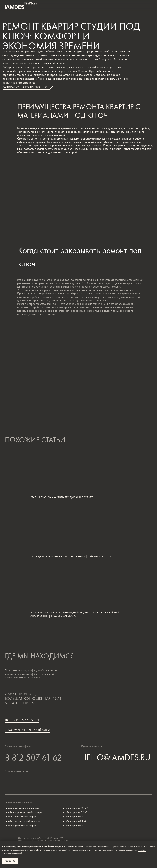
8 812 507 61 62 (33, 758)
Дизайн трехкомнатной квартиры (22, 808)
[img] (25, 781)
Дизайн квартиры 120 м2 (75, 812)
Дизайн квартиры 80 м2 (74, 821)
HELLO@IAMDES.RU (116, 757)
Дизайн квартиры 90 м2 (74, 817)
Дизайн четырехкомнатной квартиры (23, 812)
